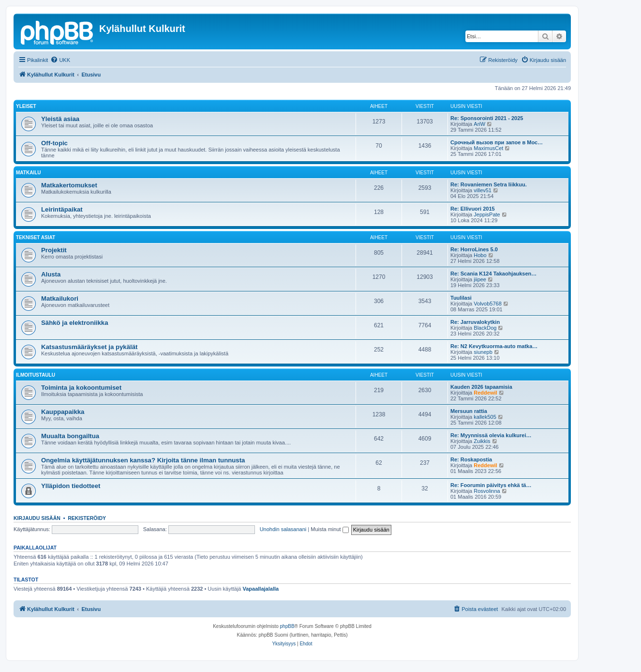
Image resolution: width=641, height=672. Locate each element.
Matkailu (28, 173)
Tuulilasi (461, 298)
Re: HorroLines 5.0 (474, 249)
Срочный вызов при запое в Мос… (497, 142)
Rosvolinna (487, 491)
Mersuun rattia (469, 411)
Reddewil (485, 393)
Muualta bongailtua (70, 436)
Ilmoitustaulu (36, 375)
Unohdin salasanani (283, 529)
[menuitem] (60, 60)
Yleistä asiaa (60, 119)
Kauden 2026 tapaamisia (481, 387)
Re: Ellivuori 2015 (473, 209)
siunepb (483, 352)
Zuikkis (482, 441)
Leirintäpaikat (62, 209)
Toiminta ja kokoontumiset (81, 388)
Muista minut (329, 529)
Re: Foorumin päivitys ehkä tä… (491, 485)
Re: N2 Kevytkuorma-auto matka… (494, 346)
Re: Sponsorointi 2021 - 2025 (487, 118)
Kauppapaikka (63, 412)
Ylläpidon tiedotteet (71, 486)
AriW (479, 124)
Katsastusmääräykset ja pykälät (89, 347)
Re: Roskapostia (471, 459)
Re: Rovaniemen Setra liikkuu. (489, 184)
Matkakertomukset (69, 185)
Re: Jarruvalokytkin (475, 322)
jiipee (480, 279)
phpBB (287, 626)
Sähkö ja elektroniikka (75, 323)
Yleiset (26, 106)
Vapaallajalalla (261, 589)
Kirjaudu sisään (37, 518)
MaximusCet (488, 148)
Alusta (51, 274)
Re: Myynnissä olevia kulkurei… (491, 435)
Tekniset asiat (36, 237)
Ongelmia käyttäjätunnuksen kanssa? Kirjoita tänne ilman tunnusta (143, 460)
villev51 (483, 190)
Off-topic (54, 143)
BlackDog (485, 328)
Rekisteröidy (87, 518)
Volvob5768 (488, 304)
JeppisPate (487, 214)
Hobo (480, 255)
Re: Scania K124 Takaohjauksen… (493, 274)
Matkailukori (60, 298)
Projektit (54, 250)
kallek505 (485, 417)
